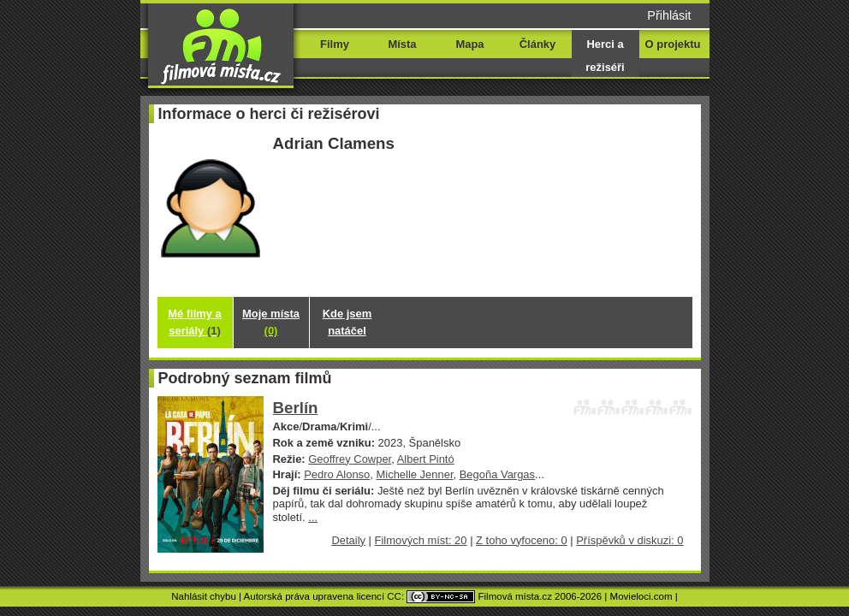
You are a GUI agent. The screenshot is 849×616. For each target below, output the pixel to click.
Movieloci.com (641, 596)
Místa (402, 44)
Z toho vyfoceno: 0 (522, 540)
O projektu (673, 44)
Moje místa (271, 322)
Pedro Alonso (337, 474)
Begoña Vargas (497, 474)
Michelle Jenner (414, 474)
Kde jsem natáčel (347, 322)
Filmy (335, 44)
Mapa (469, 44)
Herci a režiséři (605, 56)
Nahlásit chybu (204, 596)
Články (537, 44)
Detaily (348, 540)
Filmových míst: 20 (421, 540)
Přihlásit (669, 15)
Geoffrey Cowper (350, 459)
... (313, 517)
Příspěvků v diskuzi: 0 (629, 540)
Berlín (296, 408)
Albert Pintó (426, 459)
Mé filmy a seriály (195, 322)
